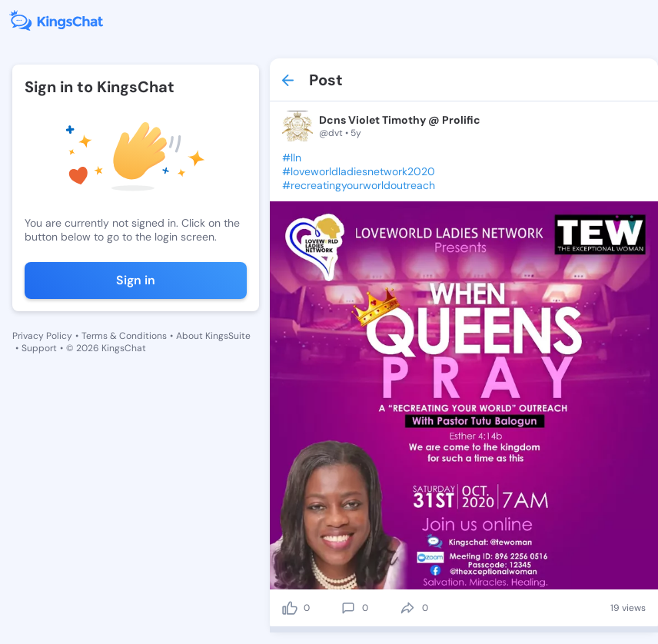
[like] (290, 608)
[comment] (348, 608)
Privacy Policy (42, 336)
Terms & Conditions (124, 336)
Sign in (136, 280)
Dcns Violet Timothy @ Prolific (400, 120)
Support (39, 348)
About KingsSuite (213, 336)
